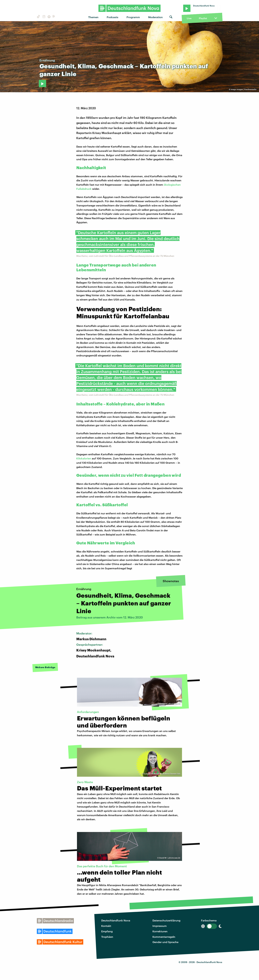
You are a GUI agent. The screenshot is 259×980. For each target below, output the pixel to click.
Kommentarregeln (164, 937)
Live (189, 18)
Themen (93, 17)
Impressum (160, 926)
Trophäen (107, 937)
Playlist (203, 18)
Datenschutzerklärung (166, 920)
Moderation (155, 17)
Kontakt (106, 926)
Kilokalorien (84, 458)
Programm (133, 17)
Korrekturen (160, 931)
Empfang (107, 931)
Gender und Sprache (165, 942)
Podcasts (112, 17)
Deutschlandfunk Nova (116, 920)
